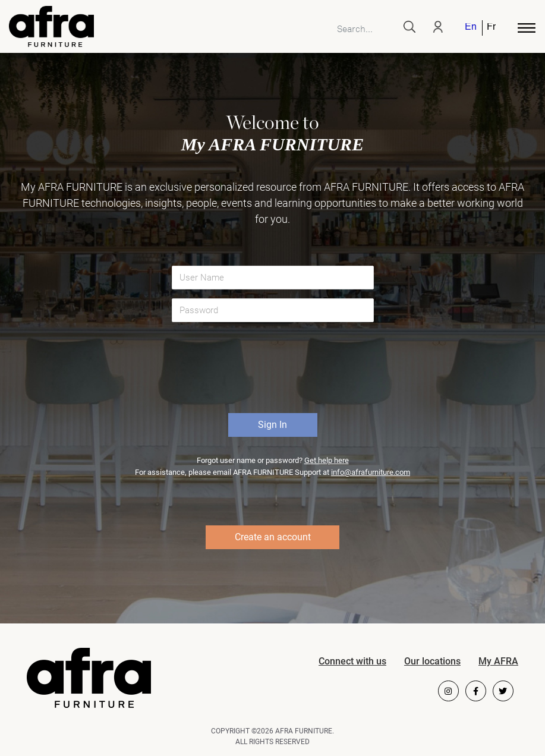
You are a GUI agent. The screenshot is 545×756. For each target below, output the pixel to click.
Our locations (432, 661)
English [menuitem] (470, 28)
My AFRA (498, 661)
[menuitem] (471, 28)
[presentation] (274, 372)
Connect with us (352, 661)
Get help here (327, 460)
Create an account (273, 537)
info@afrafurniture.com (371, 472)
